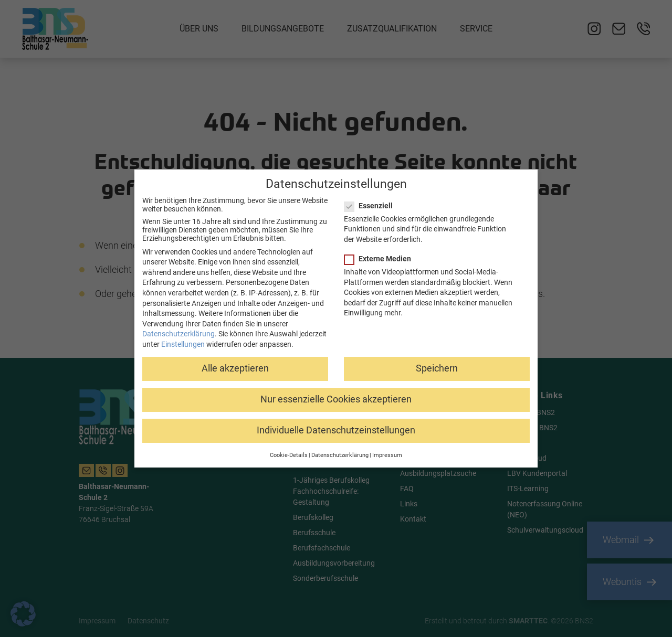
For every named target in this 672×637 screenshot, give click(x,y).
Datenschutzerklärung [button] (340, 455)
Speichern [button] (437, 368)
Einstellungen (183, 344)
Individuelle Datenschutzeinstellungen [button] (336, 430)
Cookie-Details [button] (289, 455)
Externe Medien (381, 258)
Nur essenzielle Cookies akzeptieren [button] (336, 399)
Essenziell (372, 205)
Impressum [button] (387, 455)
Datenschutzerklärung (178, 334)
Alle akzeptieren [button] (235, 368)
